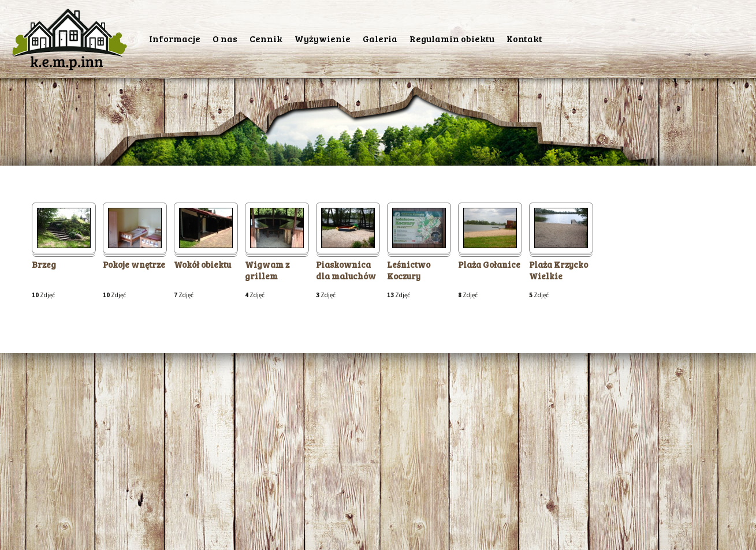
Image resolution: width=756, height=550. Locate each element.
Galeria (380, 38)
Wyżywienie (323, 38)
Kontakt (524, 38)
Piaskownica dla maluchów (346, 270)
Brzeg (44, 265)
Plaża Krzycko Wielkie (558, 270)
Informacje (175, 38)
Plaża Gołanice (489, 265)
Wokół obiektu (202, 265)
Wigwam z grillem (267, 270)
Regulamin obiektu (452, 38)
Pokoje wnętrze (134, 265)
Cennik (266, 38)
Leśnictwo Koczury (409, 270)
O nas (225, 38)
